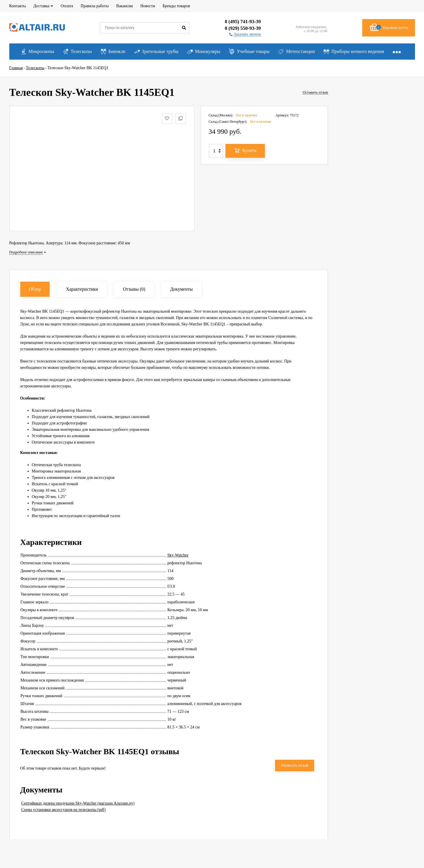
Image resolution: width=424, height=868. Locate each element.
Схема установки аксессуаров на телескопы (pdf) (63, 810)
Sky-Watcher (178, 555)
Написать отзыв (294, 765)
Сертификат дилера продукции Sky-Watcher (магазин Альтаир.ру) (78, 803)
